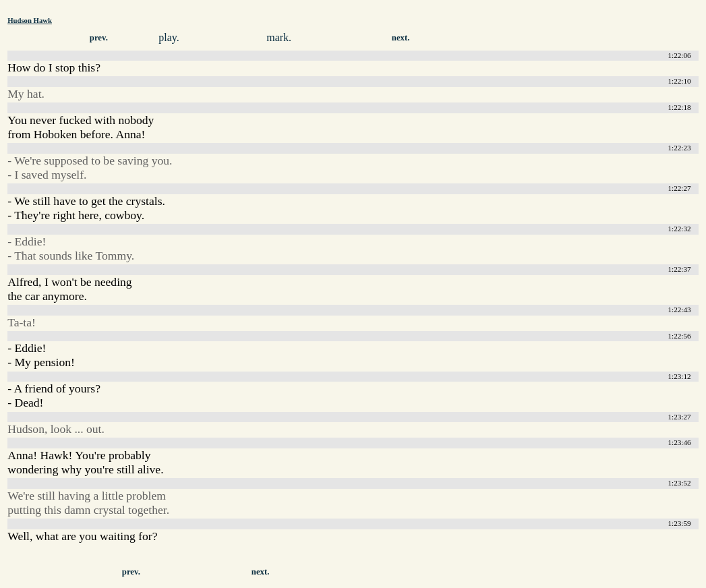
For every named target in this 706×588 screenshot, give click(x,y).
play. (169, 37)
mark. (279, 37)
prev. (99, 38)
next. (401, 38)
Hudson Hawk (30, 20)
